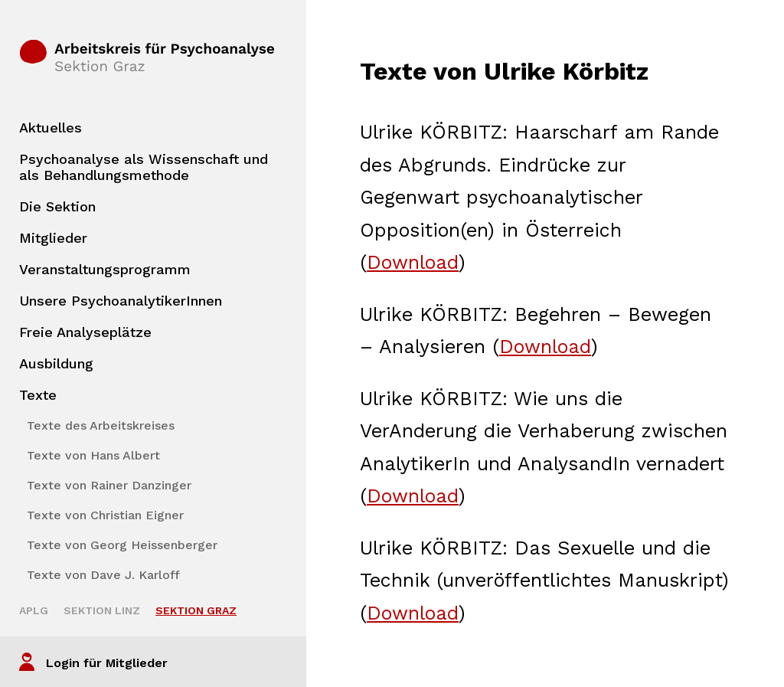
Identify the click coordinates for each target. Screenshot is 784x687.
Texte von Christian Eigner (105, 515)
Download (413, 262)
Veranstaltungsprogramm (105, 269)
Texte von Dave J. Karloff (103, 575)
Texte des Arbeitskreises (101, 425)
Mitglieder (53, 238)
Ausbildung (56, 363)
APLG (34, 610)
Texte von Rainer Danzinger (109, 485)
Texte (38, 395)
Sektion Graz (196, 610)
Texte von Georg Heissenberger (122, 545)
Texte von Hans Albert (93, 455)
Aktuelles (51, 128)
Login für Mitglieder (107, 663)
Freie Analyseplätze (85, 332)
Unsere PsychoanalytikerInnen (121, 301)
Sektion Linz (102, 610)
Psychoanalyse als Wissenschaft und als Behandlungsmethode (144, 167)
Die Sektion (57, 206)
